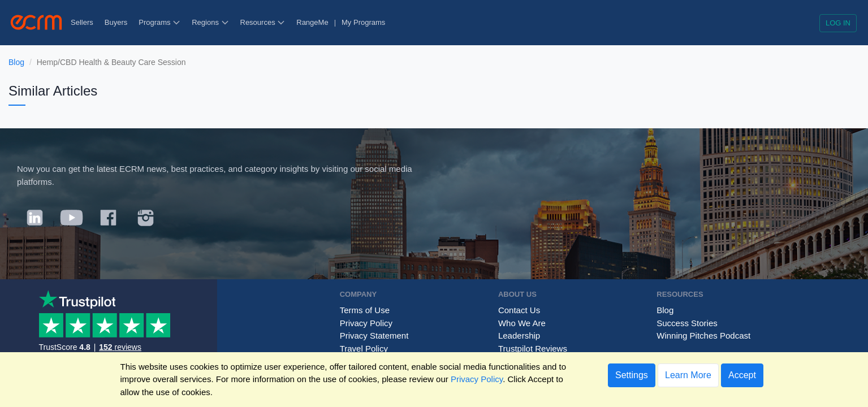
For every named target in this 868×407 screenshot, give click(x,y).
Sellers (82, 22)
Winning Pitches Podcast (703, 335)
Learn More (688, 375)
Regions (210, 22)
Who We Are (522, 323)
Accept (742, 375)
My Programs (363, 22)
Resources (263, 22)
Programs (159, 22)
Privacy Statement (374, 335)
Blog (16, 62)
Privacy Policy (366, 323)
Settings (632, 375)
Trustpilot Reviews (533, 348)
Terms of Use (365, 310)
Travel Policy (364, 348)
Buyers (116, 22)
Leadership (519, 335)
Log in (838, 23)
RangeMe (312, 22)
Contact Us (519, 310)
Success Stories (687, 323)
